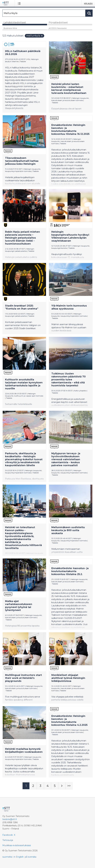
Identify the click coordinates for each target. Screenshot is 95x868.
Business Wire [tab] (10, 28)
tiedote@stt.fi (10, 819)
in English (19, 857)
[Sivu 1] (26, 786)
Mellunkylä (35, 36)
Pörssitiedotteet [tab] (58, 23)
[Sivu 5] (55, 786)
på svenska (31, 857)
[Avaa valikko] (20, 3)
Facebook (8, 835)
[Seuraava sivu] (62, 786)
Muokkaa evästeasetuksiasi (17, 845)
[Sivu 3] (40, 786)
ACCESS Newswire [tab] (58, 28)
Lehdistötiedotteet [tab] (15, 23)
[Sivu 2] (33, 786)
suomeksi (7, 857)
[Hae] (44, 13)
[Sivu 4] (47, 786)
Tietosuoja (8, 840)
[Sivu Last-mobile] (69, 786)
